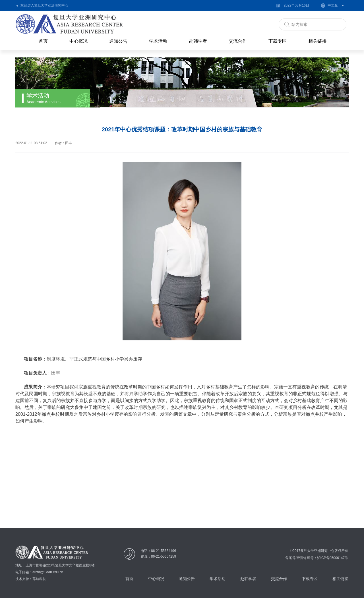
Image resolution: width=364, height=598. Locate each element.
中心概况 (78, 41)
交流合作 (238, 41)
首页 (43, 41)
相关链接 (317, 41)
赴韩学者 (198, 41)
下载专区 (278, 41)
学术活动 (158, 41)
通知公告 (118, 41)
